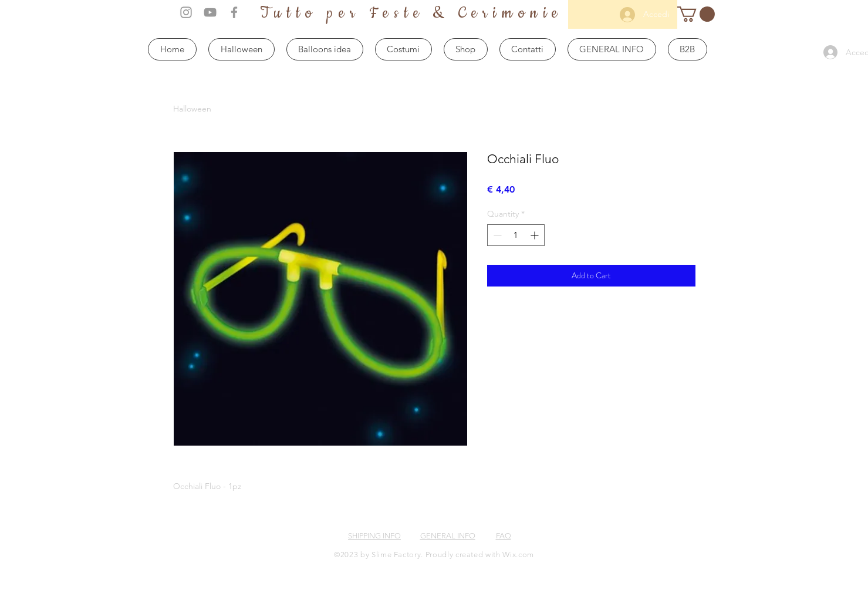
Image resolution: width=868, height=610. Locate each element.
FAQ (504, 536)
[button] (696, 14)
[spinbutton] (516, 235)
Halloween (192, 109)
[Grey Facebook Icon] (234, 12)
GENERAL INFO (448, 536)
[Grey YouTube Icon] (210, 12)
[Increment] (536, 235)
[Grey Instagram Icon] (186, 12)
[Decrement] (496, 235)
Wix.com (518, 555)
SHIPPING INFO (374, 536)
